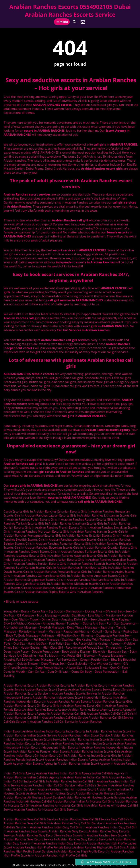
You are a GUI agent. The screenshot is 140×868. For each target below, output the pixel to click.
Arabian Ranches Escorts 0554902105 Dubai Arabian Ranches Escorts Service (70, 11)
